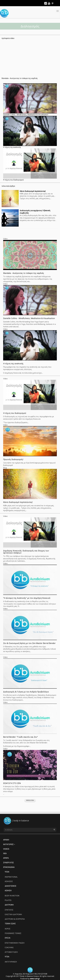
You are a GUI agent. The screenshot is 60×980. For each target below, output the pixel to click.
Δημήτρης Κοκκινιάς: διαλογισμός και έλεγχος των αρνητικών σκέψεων (26, 552)
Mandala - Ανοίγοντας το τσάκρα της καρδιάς (20, 78)
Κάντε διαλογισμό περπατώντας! (33, 191)
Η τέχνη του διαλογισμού (13, 180)
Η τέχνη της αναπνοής (12, 147)
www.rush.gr (35, 979)
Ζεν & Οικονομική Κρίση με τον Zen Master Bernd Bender (29, 643)
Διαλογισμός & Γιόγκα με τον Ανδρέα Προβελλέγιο (26, 692)
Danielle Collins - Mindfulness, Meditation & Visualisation (26, 115)
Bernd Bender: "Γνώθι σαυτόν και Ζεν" (20, 737)
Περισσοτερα (30, 800)
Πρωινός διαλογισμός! (13, 459)
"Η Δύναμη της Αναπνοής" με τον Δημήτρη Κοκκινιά (27, 598)
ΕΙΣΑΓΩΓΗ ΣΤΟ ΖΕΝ (12, 783)
